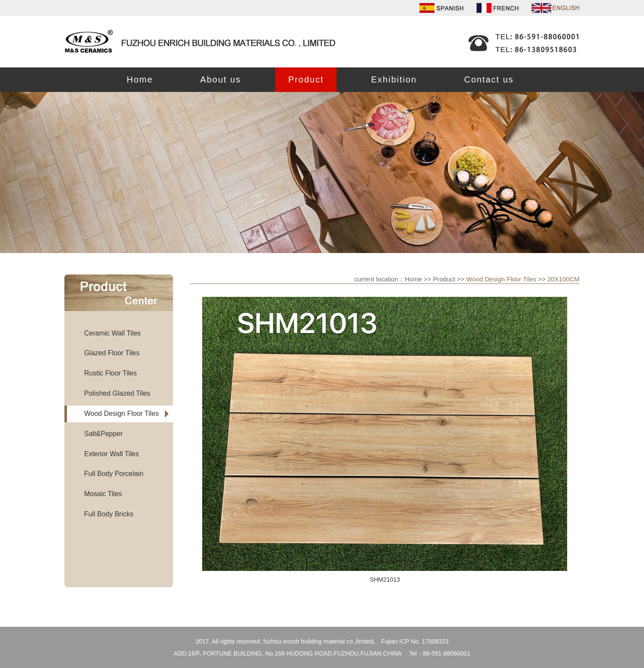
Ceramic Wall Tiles (112, 333)
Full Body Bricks (109, 514)
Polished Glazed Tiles (117, 393)
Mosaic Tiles (103, 494)
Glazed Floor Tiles (112, 353)
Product (306, 79)
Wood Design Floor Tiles (122, 413)
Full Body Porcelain (114, 474)
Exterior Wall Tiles (111, 454)
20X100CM (563, 279)
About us (220, 79)
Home (140, 79)
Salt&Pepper (103, 434)
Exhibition (394, 79)
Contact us (489, 79)
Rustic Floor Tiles (111, 373)
